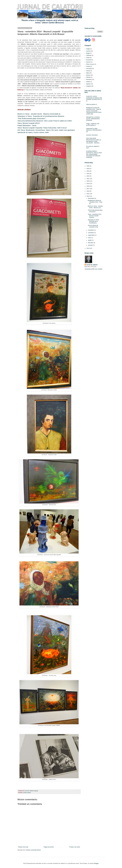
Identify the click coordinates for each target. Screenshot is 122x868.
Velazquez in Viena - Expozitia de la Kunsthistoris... (94, 221)
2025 (88, 169)
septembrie (91, 235)
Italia (88, 73)
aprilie (90, 240)
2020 (88, 181)
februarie (91, 243)
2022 (88, 176)
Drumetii (89, 60)
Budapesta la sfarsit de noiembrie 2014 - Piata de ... (95, 202)
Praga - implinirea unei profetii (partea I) (93, 124)
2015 (88, 194)
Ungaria (88, 86)
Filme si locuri (90, 64)
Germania (89, 69)
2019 (88, 184)
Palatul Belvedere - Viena (27, 126)
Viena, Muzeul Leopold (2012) (29, 123)
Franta (88, 66)
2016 (88, 191)
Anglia (88, 49)
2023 (88, 174)
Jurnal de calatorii (92, 265)
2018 (88, 186)
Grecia (88, 71)
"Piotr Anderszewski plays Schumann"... (32, 119)
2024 (88, 171)
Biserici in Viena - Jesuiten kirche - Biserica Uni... (95, 207)
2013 (88, 248)
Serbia (88, 82)
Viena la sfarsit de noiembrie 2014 (93, 226)
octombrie (91, 233)
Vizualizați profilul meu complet (93, 269)
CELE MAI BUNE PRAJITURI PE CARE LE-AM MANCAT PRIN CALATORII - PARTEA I (94, 141)
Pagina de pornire (49, 847)
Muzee (29, 793)
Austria (25, 793)
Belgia (88, 53)
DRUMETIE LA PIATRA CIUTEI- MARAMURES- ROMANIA (93, 119)
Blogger (96, 863)
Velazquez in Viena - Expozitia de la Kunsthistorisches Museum (41, 116)
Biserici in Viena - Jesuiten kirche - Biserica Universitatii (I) (39, 114)
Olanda (88, 77)
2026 (88, 166)
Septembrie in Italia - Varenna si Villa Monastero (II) (94, 130)
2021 (88, 179)
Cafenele (89, 55)
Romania (89, 79)
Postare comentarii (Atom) (33, 850)
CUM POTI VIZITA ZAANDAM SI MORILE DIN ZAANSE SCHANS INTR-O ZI (94, 99)
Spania (88, 84)
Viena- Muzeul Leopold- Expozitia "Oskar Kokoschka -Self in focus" (42, 128)
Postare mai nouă (23, 847)
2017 (88, 189)
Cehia (88, 58)
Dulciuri (88, 62)
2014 (88, 196)
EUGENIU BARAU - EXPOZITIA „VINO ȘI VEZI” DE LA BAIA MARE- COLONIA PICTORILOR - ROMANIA (94, 154)
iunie (90, 238)
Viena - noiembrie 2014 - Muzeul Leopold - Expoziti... (95, 216)
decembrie (91, 198)
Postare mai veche (75, 847)
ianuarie (91, 245)
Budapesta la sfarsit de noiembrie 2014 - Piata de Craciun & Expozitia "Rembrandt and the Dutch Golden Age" (94, 111)
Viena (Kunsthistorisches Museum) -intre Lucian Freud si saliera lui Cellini (45, 121)
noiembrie (91, 230)
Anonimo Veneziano (92, 135)
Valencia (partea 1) (92, 104)
